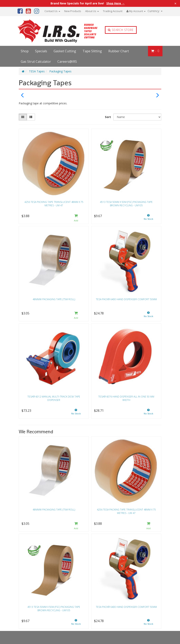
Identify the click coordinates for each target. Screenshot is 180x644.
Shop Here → (115, 3)
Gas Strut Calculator (36, 62)
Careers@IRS (67, 62)
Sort (108, 117)
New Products (73, 11)
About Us (92, 11)
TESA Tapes (37, 71)
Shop (25, 51)
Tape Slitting (92, 51)
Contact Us (52, 11)
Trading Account (113, 11)
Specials (41, 51)
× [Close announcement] (175, 3)
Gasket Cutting (65, 51)
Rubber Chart (119, 51)
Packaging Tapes (60, 71)
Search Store (121, 30)
